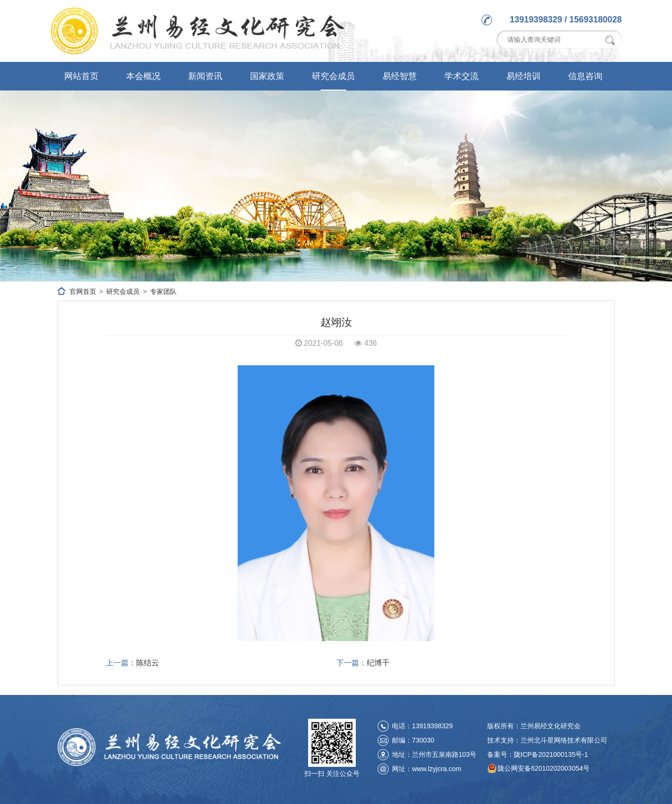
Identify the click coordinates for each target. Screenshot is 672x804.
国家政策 (267, 76)
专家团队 (163, 291)
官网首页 (83, 291)
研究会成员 (333, 76)
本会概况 (143, 76)
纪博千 (378, 663)
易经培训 (523, 76)
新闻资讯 (205, 76)
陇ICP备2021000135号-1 (551, 754)
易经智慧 (400, 76)
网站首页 (81, 76)
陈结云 (148, 663)
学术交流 (461, 76)
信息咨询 (585, 76)
